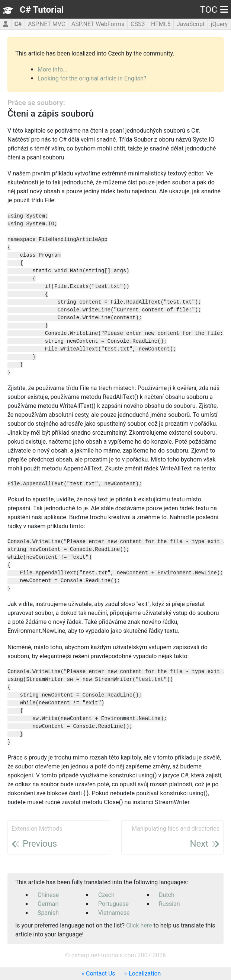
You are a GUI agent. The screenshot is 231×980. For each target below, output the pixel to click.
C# (18, 24)
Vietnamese (114, 913)
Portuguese (113, 904)
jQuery (219, 24)
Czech (106, 895)
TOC (214, 10)
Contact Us (101, 973)
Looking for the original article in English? (92, 78)
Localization (145, 973)
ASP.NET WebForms (98, 24)
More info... (53, 69)
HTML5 (161, 24)
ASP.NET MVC (46, 24)
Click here (139, 925)
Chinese (48, 895)
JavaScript (191, 24)
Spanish (48, 913)
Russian (169, 904)
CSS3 (138, 24)
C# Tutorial (42, 10)
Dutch (167, 895)
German (48, 904)
